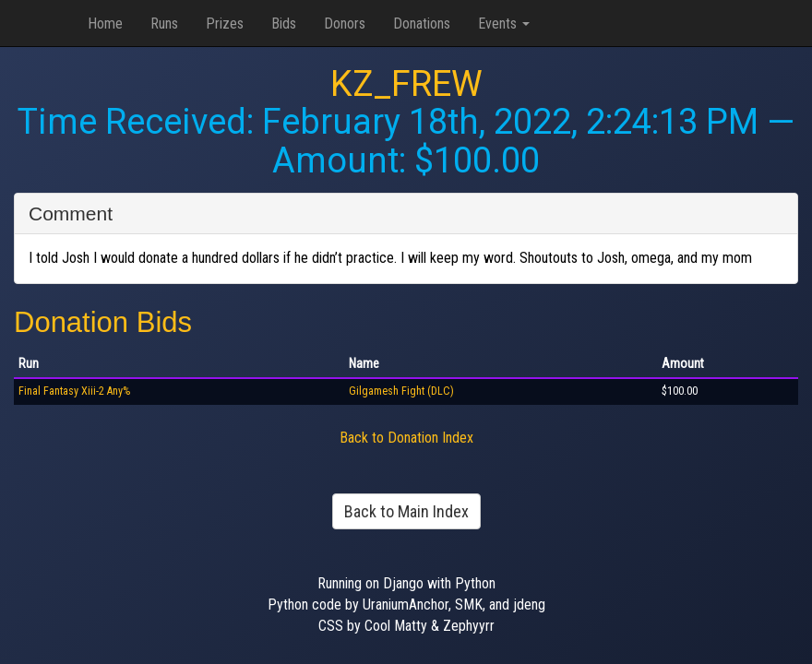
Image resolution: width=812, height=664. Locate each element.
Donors (345, 24)
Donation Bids (103, 322)
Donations (422, 24)
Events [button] (504, 24)
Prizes (225, 24)
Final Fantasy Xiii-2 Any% (74, 391)
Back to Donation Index (406, 438)
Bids (284, 24)
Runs (164, 24)
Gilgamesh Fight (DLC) (401, 391)
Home (105, 24)
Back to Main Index (406, 511)
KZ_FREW (406, 84)
